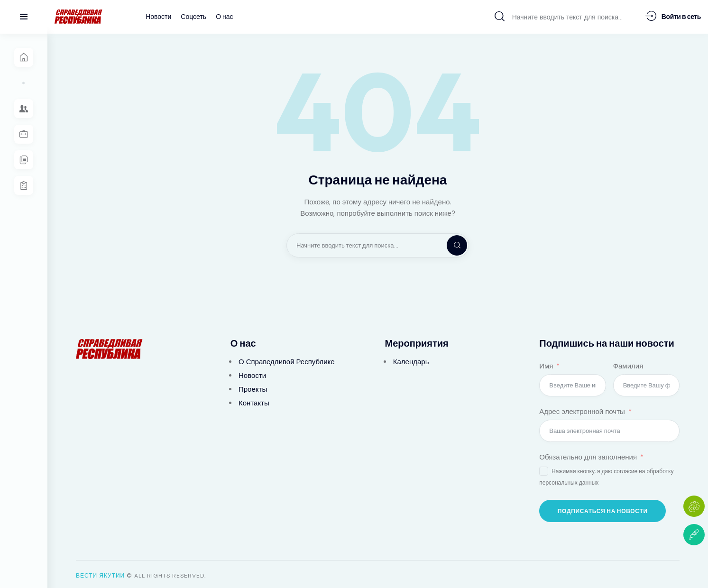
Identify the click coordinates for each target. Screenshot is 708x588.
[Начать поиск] (500, 16)
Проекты (253, 386)
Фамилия (628, 363)
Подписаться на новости (603, 508)
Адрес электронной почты (582, 409)
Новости (252, 373)
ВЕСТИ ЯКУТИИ (100, 573)
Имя (546, 363)
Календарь (411, 359)
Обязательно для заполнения (588, 454)
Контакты (254, 400)
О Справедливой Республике (287, 359)
